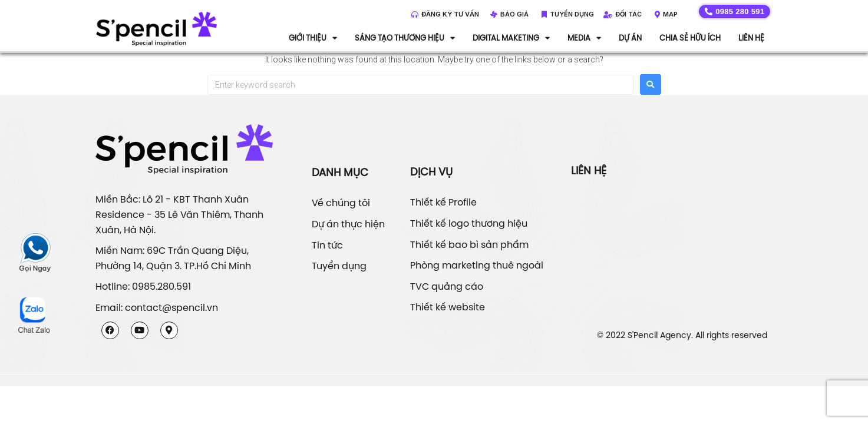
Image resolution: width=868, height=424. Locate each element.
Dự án (630, 38)
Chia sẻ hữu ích (690, 38)
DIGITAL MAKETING (511, 38)
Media (584, 38)
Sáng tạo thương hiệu (405, 38)
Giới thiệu (313, 38)
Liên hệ (751, 38)
